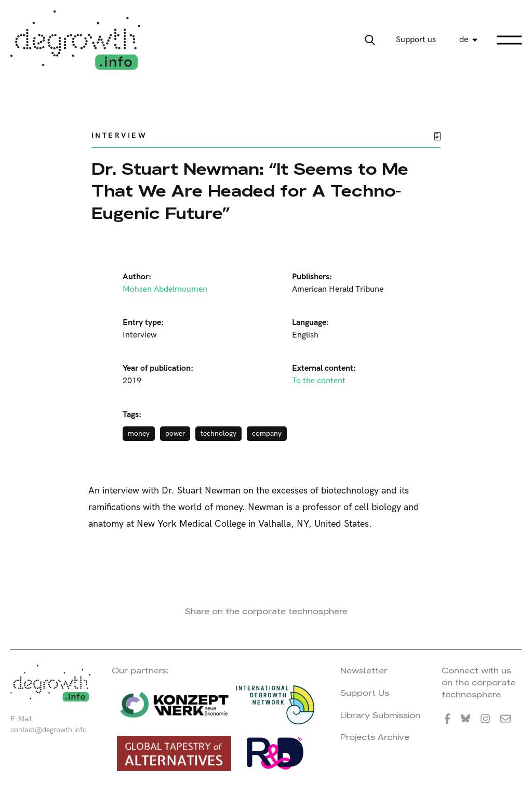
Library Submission (380, 715)
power (175, 433)
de (464, 40)
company (267, 433)
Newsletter (364, 671)
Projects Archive (375, 737)
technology (218, 433)
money (139, 433)
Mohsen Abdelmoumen (165, 289)
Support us (416, 40)
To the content (319, 381)
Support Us (365, 693)
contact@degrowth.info (49, 730)
